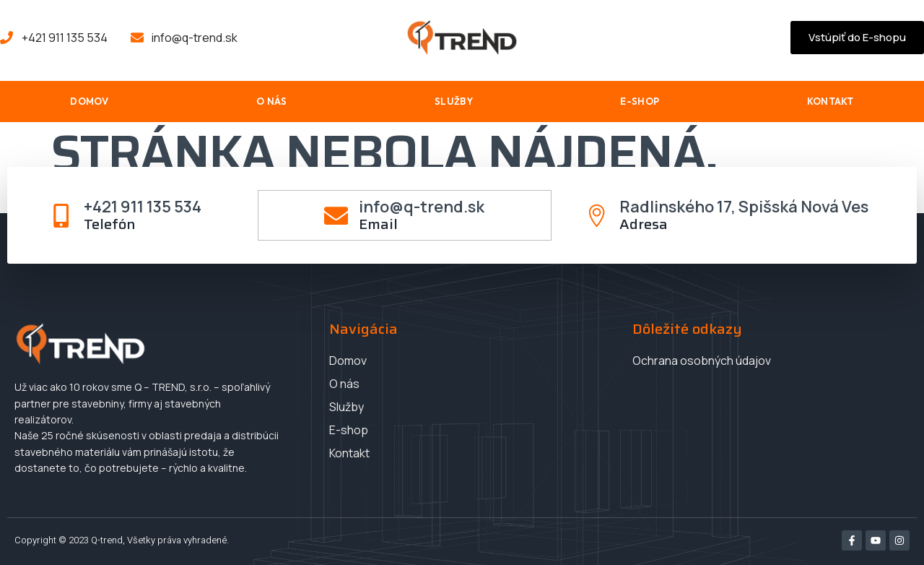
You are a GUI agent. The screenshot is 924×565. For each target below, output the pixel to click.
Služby (454, 103)
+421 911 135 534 (144, 208)
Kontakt (831, 103)
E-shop (640, 103)
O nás (272, 103)
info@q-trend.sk (422, 208)
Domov (90, 103)
